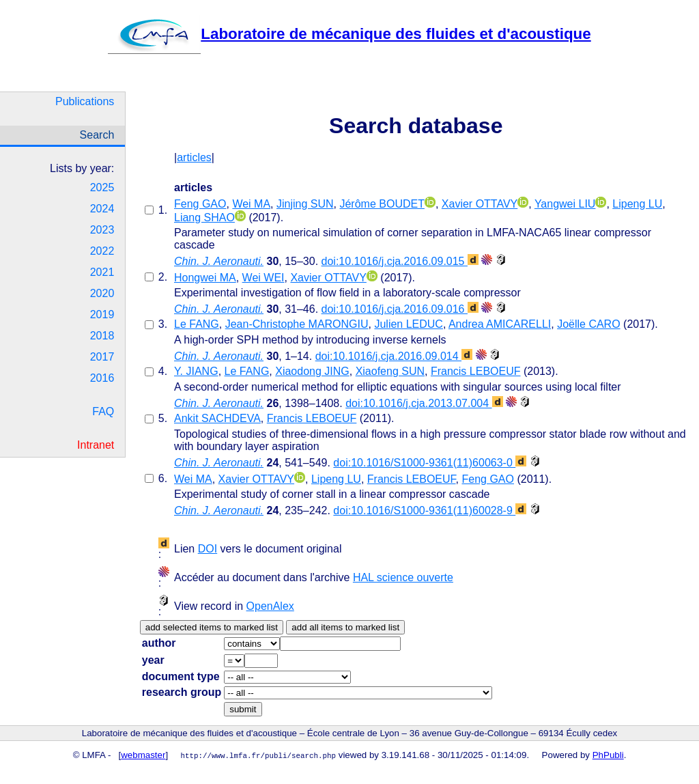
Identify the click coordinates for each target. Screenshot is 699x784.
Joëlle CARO (588, 324)
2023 (102, 230)
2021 (102, 272)
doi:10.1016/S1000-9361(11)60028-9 (430, 510)
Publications (85, 101)
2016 (102, 378)
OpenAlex (270, 606)
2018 (102, 336)
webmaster (143, 755)
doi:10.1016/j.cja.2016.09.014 (394, 356)
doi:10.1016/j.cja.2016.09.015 (400, 261)
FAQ (103, 411)
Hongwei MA (205, 278)
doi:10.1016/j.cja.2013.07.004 (424, 403)
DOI (208, 549)
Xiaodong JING (312, 371)
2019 (102, 314)
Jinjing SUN (305, 204)
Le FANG (197, 324)
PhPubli (608, 755)
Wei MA (251, 204)
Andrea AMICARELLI (500, 324)
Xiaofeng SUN (390, 371)
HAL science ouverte (403, 577)
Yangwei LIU (565, 204)
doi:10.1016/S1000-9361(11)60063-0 (430, 463)
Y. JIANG (196, 371)
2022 (102, 251)
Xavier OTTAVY (480, 204)
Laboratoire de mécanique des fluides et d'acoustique (349, 34)
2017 (102, 357)
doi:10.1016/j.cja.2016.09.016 (400, 309)
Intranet (96, 445)
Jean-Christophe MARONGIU (297, 324)
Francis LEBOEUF (476, 371)
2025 (102, 187)
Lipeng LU (637, 204)
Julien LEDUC (408, 324)
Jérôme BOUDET (382, 204)
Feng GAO (200, 204)
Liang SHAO (204, 218)
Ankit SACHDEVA (217, 418)
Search (97, 135)
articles (194, 157)
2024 (102, 209)
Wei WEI (263, 278)
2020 (102, 293)
